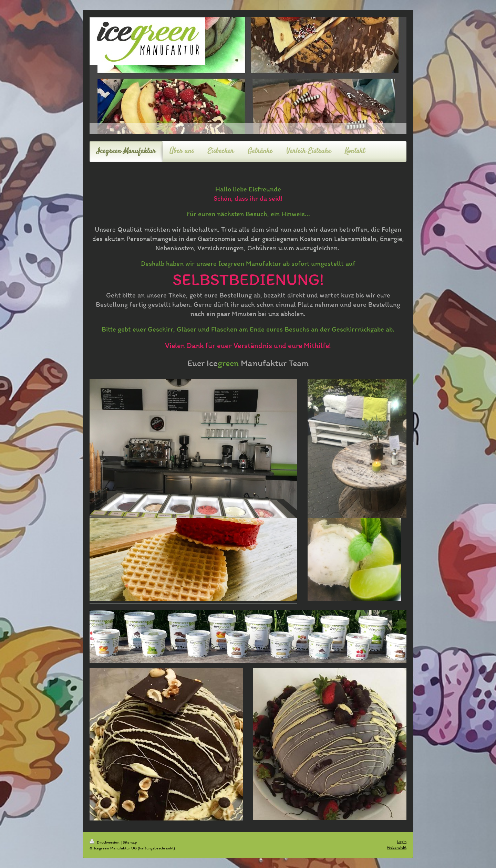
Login (402, 841)
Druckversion (105, 842)
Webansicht (397, 847)
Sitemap (130, 842)
